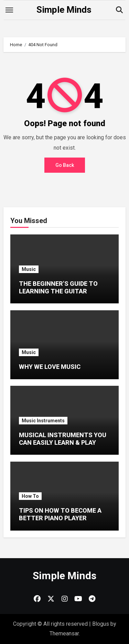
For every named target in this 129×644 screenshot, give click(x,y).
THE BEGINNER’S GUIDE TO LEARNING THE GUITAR (58, 287)
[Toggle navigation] (9, 10)
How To (30, 496)
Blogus (101, 624)
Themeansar (64, 633)
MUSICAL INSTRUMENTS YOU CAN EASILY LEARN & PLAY (63, 439)
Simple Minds (64, 10)
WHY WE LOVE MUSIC (50, 367)
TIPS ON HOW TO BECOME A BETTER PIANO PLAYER (60, 514)
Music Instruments (43, 421)
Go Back (65, 165)
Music (29, 269)
